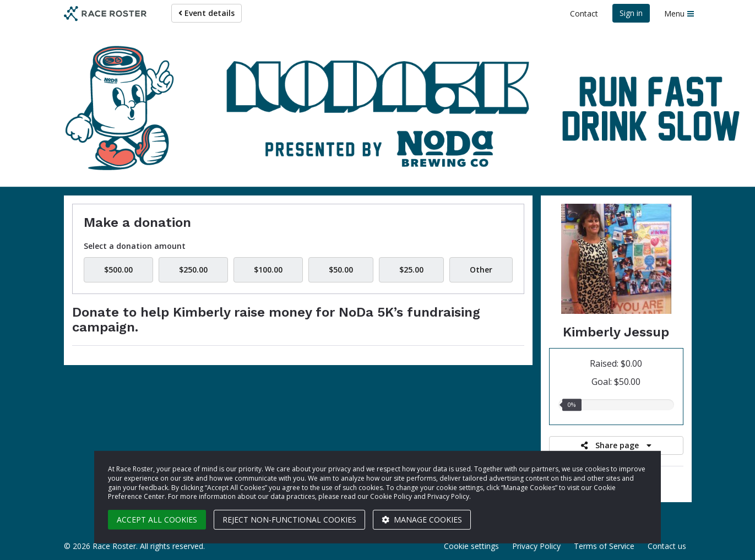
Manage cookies (422, 520)
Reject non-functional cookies (289, 520)
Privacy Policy (536, 546)
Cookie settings (471, 546)
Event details (207, 13)
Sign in (631, 13)
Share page (616, 445)
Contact (584, 13)
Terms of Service (604, 546)
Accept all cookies (157, 520)
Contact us (667, 546)
